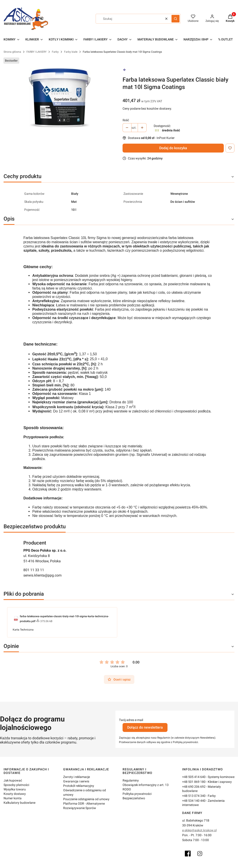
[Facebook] (188, 854)
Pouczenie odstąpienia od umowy (86, 799)
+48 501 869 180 (194, 782)
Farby (55, 52)
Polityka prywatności (137, 794)
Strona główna (12, 52)
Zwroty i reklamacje (77, 777)
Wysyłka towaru (15, 789)
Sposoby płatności (16, 785)
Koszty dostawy (15, 794)
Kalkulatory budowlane (19, 803)
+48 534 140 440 (194, 801)
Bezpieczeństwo (134, 798)
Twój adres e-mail (131, 720)
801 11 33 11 (34, 570)
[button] (175, 19)
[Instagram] (200, 854)
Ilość (126, 120)
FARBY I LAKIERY (36, 52)
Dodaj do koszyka (173, 148)
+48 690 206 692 (194, 787)
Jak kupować (13, 780)
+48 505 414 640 (194, 777)
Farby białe (71, 52)
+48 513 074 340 (194, 796)
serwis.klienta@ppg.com (42, 575)
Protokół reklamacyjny (79, 786)
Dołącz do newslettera (145, 727)
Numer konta (13, 798)
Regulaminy (131, 780)
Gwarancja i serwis (76, 781)
